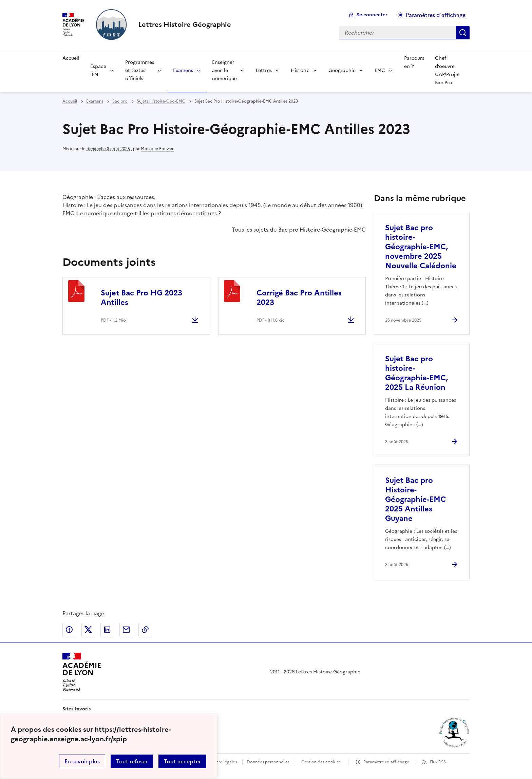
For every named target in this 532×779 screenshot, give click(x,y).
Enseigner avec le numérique (224, 70)
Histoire (300, 70)
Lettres (264, 70)
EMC (380, 70)
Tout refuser (132, 761)
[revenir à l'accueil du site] (185, 24)
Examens (183, 70)
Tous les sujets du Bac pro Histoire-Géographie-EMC (299, 230)
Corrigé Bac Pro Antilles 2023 (299, 298)
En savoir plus (82, 761)
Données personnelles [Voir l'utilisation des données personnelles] (268, 762)
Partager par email (126, 630)
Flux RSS (438, 762)
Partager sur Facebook (69, 630)
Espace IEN (98, 70)
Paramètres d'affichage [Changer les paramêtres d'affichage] (436, 15)
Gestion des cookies (321, 762)
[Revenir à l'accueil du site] (82, 672)
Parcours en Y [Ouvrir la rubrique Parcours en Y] (414, 62)
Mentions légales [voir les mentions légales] (221, 762)
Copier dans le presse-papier (145, 630)
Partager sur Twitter (88, 630)
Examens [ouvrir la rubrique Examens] (95, 101)
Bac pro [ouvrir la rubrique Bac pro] (120, 101)
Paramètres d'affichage (386, 762)
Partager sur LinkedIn (107, 630)
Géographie (342, 70)
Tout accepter (182, 761)
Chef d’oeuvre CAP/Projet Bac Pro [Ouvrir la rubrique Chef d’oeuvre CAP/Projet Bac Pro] (448, 70)
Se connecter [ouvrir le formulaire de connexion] (372, 15)
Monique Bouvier (157, 149)
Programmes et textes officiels (140, 70)
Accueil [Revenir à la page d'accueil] (71, 58)
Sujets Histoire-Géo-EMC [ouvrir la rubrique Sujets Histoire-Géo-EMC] (161, 101)
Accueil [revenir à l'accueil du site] (70, 101)
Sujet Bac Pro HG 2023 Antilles (141, 298)
